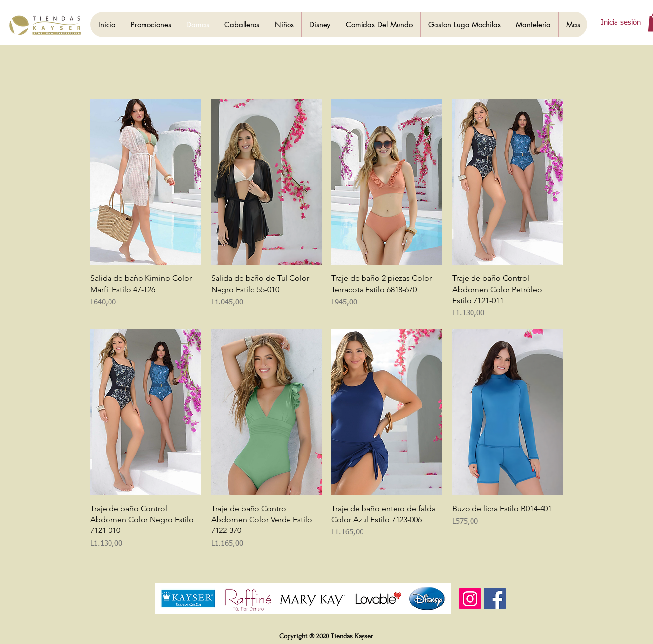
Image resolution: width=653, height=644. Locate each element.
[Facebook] (495, 599)
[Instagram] (470, 599)
